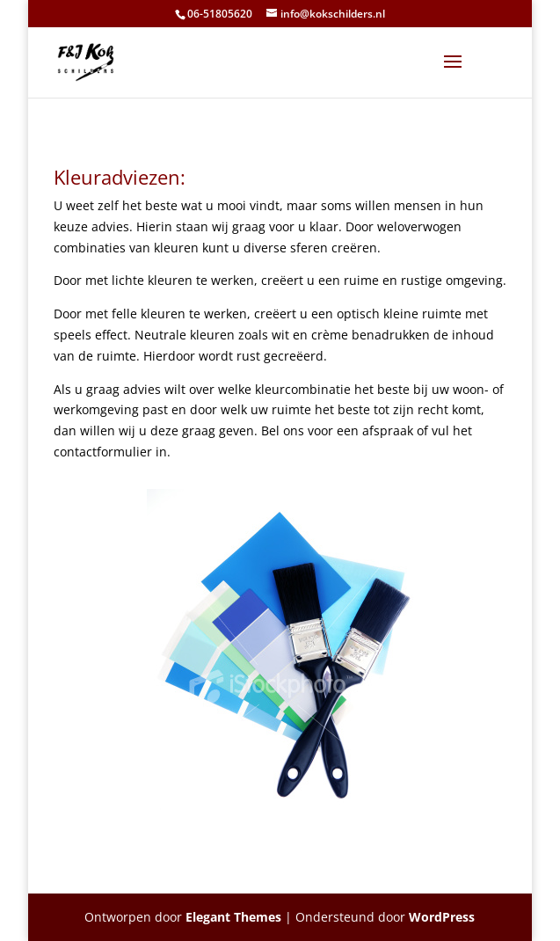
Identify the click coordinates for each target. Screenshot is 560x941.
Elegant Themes (233, 917)
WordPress (442, 917)
